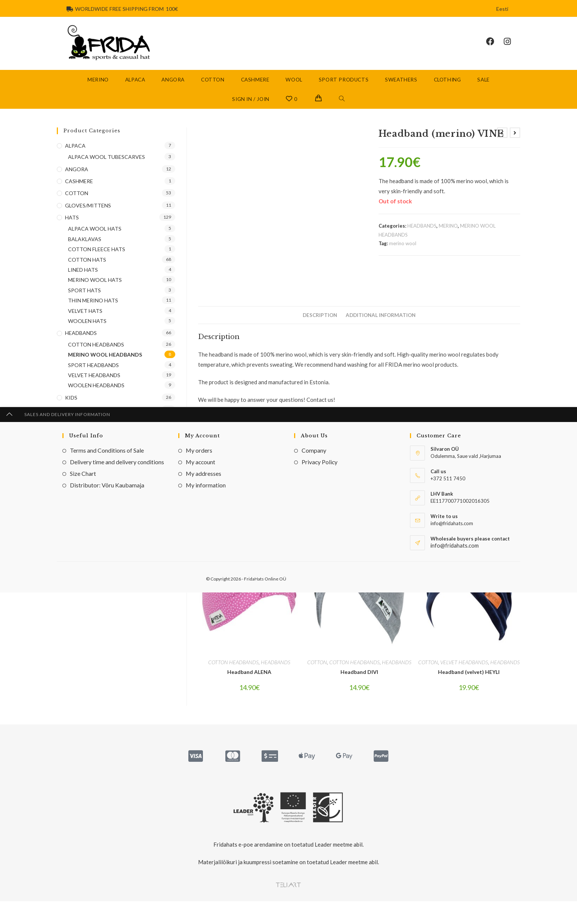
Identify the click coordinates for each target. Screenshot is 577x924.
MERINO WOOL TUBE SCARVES (107, 479)
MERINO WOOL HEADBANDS (105, 366)
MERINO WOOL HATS (95, 291)
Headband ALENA (249, 680)
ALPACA (75, 157)
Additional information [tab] (381, 326)
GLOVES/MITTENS (88, 217)
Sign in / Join (251, 110)
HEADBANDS (422, 237)
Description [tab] (320, 326)
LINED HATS (83, 281)
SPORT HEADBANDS (93, 376)
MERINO (448, 237)
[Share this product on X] (240, 498)
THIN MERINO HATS (93, 312)
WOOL (73, 491)
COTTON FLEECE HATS (97, 261)
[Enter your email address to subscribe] (116, 552)
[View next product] (515, 144)
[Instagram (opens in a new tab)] (512, 47)
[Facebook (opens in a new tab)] (495, 47)
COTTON (317, 670)
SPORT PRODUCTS (89, 445)
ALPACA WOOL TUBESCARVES (107, 168)
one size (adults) (285, 449)
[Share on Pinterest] (403, 498)
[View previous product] (502, 144)
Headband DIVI (359, 680)
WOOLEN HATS (87, 332)
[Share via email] (481, 498)
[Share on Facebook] (323, 498)
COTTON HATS (87, 271)
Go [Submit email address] (158, 552)
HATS (72, 229)
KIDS (71, 409)
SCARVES (77, 433)
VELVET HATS (85, 322)
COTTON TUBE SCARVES (99, 469)
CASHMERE (79, 193)
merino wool (403, 255)
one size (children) (329, 449)
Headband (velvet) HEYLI (469, 680)
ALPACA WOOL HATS (95, 240)
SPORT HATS (84, 301)
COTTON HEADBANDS (233, 670)
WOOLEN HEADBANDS (96, 397)
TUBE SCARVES (84, 457)
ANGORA (77, 180)
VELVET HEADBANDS (464, 670)
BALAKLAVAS (85, 251)
